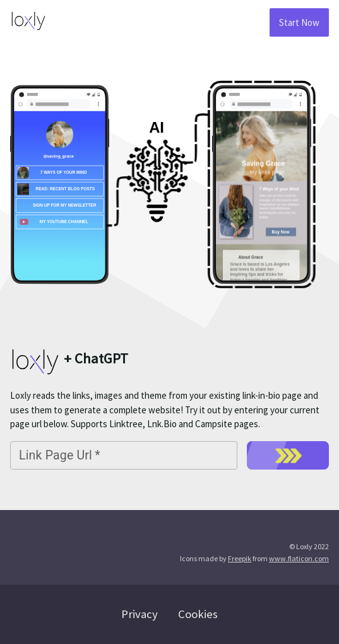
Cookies (198, 614)
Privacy (140, 614)
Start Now (299, 22)
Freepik (240, 558)
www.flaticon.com (299, 558)
